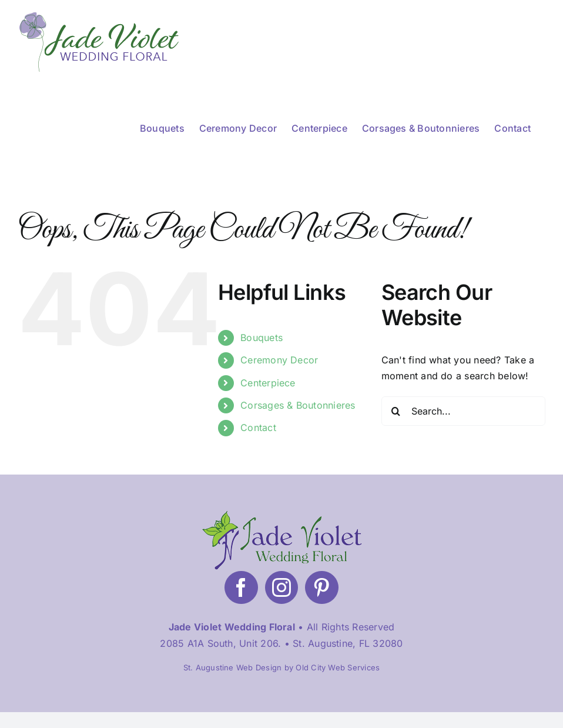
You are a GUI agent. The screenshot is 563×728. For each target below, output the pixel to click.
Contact (258, 428)
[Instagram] (281, 587)
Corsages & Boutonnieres (298, 405)
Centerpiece (268, 383)
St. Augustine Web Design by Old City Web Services (282, 667)
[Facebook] (241, 587)
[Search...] (463, 411)
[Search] (396, 411)
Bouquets (262, 338)
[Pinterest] (321, 587)
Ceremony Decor (279, 360)
